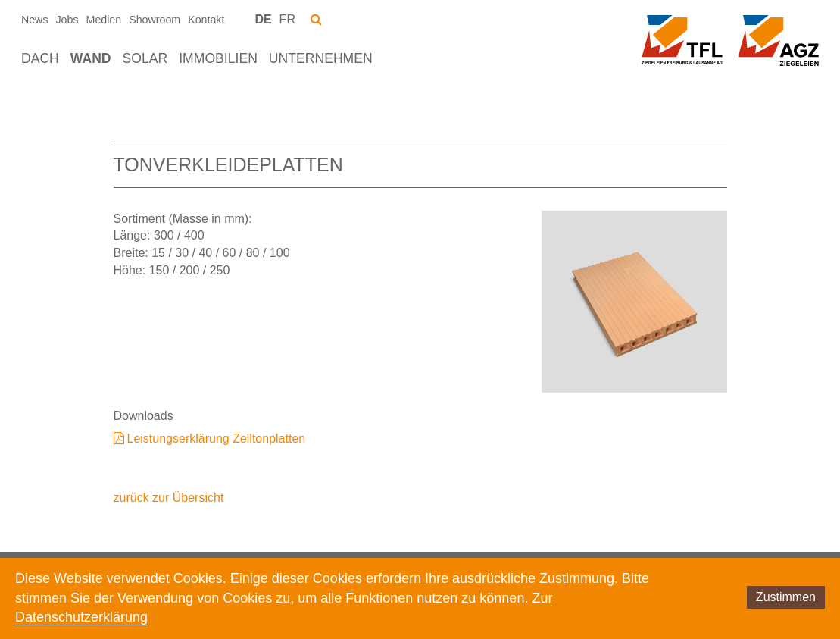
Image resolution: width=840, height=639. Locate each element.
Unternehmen (321, 58)
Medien (104, 20)
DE (263, 19)
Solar (145, 58)
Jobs (67, 20)
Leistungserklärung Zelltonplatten (217, 439)
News (35, 20)
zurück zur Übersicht (169, 498)
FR (287, 19)
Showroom (155, 20)
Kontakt (206, 20)
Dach (40, 58)
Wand (91, 58)
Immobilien (218, 58)
